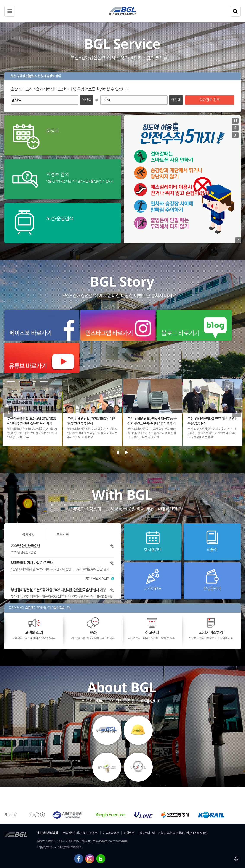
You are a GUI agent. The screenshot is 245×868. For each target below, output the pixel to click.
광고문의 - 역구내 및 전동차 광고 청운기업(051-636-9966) (173, 833)
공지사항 (28, 534)
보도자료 (62, 534)
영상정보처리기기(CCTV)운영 (80, 833)
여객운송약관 (111, 833)
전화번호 (129, 833)
